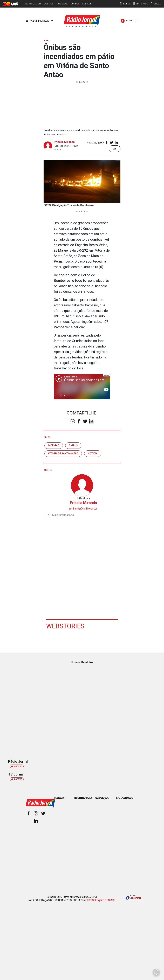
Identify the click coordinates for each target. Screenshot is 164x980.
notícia (93, 454)
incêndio (54, 445)
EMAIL (156, 4)
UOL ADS (87, 4)
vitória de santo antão (63, 454)
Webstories (65, 626)
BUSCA (125, 4)
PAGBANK (63, 4)
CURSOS (75, 4)
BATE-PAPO (141, 4)
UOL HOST (49, 4)
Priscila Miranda (64, 142)
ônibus (73, 445)
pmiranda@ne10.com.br (83, 509)
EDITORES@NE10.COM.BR (101, 900)
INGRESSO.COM (33, 4)
